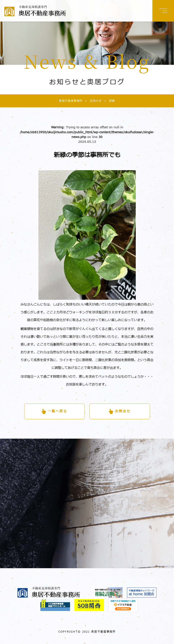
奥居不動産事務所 (71, 101)
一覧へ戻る (57, 411)
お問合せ (123, 411)
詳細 (108, 101)
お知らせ (92, 101)
